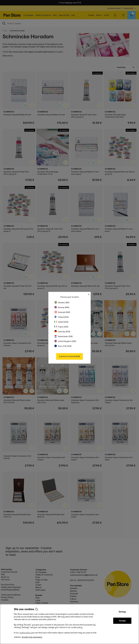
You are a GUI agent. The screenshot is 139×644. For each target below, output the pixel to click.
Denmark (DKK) (62, 312)
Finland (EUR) (62, 317)
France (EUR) (61, 327)
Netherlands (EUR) (64, 336)
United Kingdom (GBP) (65, 341)
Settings (122, 612)
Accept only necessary (32, 637)
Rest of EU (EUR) (63, 346)
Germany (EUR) (62, 332)
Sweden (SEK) (62, 303)
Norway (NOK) (62, 307)
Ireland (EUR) (61, 322)
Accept (122, 621)
